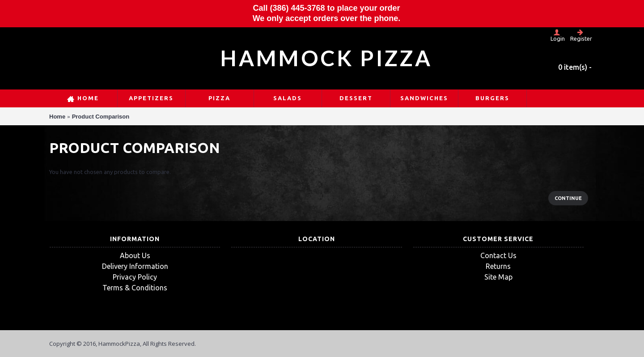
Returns (498, 266)
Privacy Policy (135, 277)
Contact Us (498, 255)
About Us (135, 255)
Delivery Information (135, 266)
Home (57, 117)
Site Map (498, 277)
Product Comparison (101, 117)
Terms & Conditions (135, 288)
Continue (568, 198)
